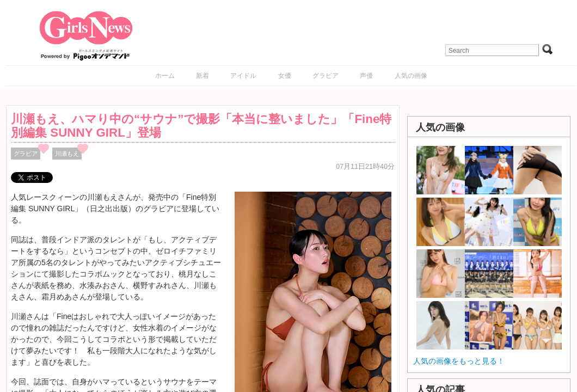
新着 (202, 76)
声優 (366, 76)
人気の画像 (411, 76)
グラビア (326, 76)
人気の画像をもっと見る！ (459, 361)
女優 (285, 76)
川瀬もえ (67, 154)
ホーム (165, 76)
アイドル (243, 76)
